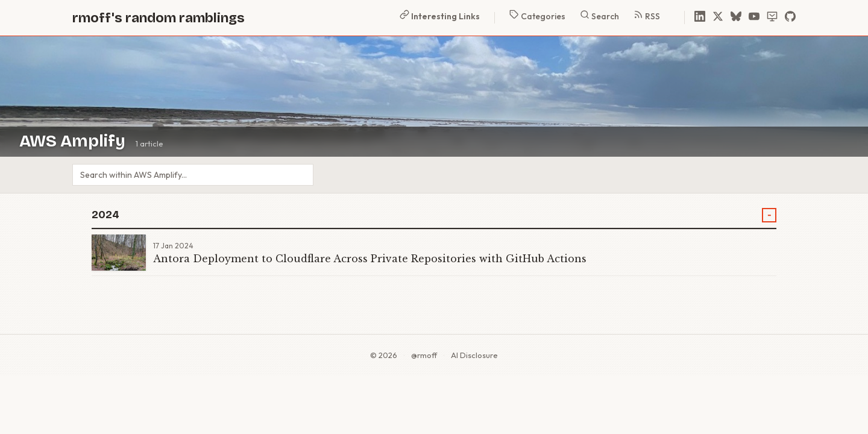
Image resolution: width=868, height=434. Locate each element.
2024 (105, 215)
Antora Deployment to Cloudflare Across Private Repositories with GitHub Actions (370, 259)
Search (599, 16)
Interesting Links (440, 16)
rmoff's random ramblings (159, 18)
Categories (537, 16)
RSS (647, 16)
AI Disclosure (474, 355)
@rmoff (424, 355)
